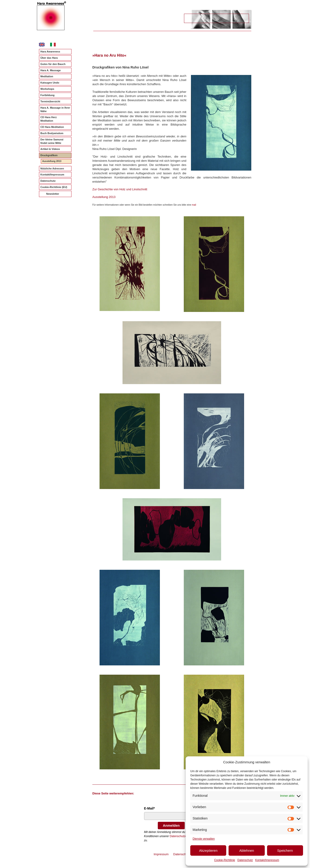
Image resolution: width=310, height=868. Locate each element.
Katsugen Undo (50, 83)
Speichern (285, 850)
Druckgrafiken (49, 155)
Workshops (47, 89)
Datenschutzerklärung (183, 836)
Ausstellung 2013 (52, 161)
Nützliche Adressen (52, 168)
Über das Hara (49, 58)
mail (194, 205)
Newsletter (53, 194)
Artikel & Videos (50, 149)
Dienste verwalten (204, 839)
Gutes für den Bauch (53, 64)
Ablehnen (247, 850)
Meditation (47, 76)
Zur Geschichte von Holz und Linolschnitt (120, 189)
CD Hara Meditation (52, 127)
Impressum (161, 854)
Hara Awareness (50, 52)
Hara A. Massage (51, 70)
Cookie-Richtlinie (225, 860)
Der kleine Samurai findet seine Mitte (52, 141)
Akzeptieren (208, 850)
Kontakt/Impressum (267, 860)
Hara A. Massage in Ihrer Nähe (55, 109)
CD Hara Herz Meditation (48, 119)
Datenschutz (245, 860)
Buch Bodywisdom (52, 133)
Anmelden (171, 825)
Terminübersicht (50, 101)
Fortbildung (47, 95)
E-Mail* (150, 808)
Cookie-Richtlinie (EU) (54, 187)
